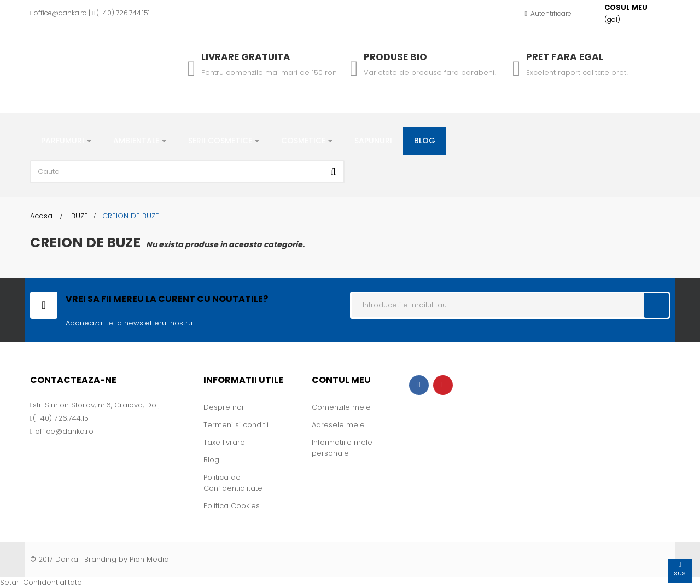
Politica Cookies (232, 506)
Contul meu (341, 380)
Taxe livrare (224, 442)
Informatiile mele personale (342, 448)
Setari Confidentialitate (41, 582)
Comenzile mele (341, 407)
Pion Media (149, 559)
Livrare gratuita (246, 57)
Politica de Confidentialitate (233, 483)
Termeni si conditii (236, 425)
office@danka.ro (60, 13)
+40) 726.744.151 (124, 13)
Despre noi (223, 407)
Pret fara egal (565, 57)
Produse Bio (395, 57)
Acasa (41, 216)
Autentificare (548, 13)
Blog (211, 460)
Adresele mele (338, 425)
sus (680, 569)
